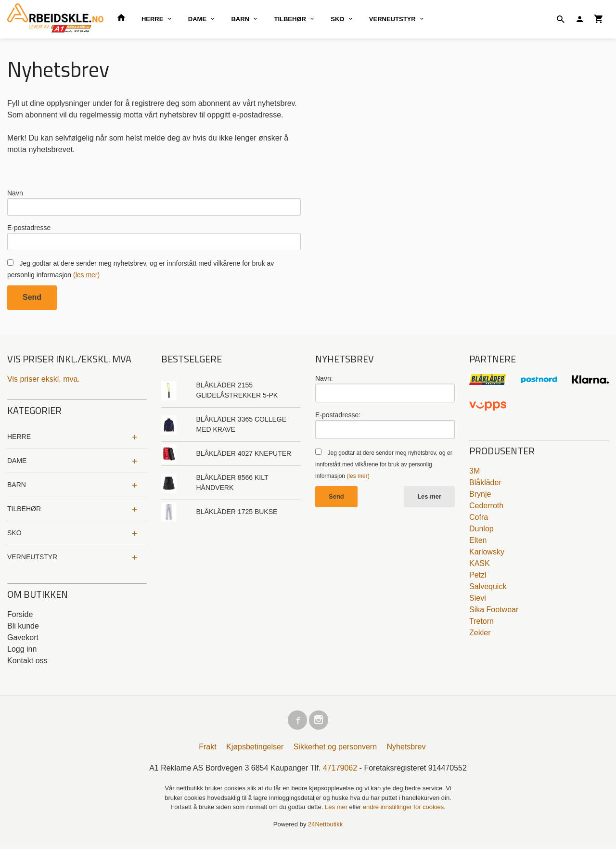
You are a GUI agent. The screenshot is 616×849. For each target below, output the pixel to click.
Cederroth (486, 509)
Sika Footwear (494, 613)
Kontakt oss (27, 664)
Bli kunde (23, 630)
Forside (20, 618)
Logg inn (22, 653)
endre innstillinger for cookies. (404, 813)
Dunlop (481, 533)
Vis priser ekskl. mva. (44, 383)
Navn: (324, 382)
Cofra (479, 521)
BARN (240, 19)
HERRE (153, 19)
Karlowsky (487, 556)
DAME (197, 19)
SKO (337, 19)
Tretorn (481, 625)
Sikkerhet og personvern (335, 753)
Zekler (480, 637)
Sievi (478, 602)
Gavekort (23, 641)
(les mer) (86, 279)
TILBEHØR (290, 19)
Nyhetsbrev (406, 753)
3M (475, 475)
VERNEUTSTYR (392, 19)
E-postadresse (29, 230)
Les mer (429, 500)
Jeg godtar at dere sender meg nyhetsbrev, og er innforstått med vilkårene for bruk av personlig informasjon (384, 468)
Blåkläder (485, 486)
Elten (478, 544)
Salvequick (488, 590)
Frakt (207, 753)
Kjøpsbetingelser (255, 753)
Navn (15, 193)
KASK (480, 567)
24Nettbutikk (325, 830)
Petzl (478, 579)
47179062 (340, 774)
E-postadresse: (338, 419)
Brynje (480, 498)
